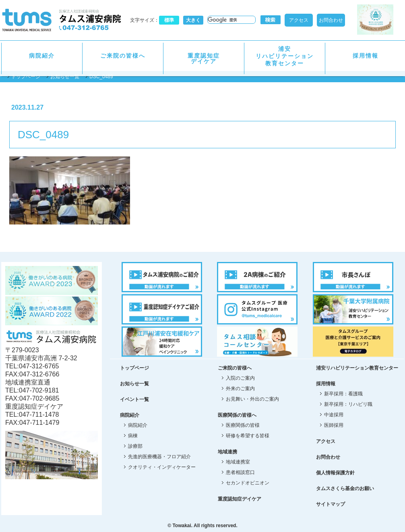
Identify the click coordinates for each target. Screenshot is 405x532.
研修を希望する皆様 (248, 436)
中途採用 (334, 415)
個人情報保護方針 (335, 473)
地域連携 (227, 452)
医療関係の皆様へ (237, 415)
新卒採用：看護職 (343, 394)
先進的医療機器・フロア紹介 (159, 457)
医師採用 (334, 425)
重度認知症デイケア (204, 58)
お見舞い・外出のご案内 (252, 399)
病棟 (133, 436)
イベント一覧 (134, 399)
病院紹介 (42, 56)
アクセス (299, 20)
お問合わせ (331, 20)
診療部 (135, 446)
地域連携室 (238, 462)
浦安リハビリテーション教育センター (285, 56)
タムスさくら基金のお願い (345, 488)
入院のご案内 (240, 378)
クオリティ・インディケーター (162, 467)
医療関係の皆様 (243, 425)
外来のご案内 (240, 389)
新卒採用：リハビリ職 (348, 404)
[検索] (231, 20)
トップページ (26, 77)
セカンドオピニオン (248, 483)
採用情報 (366, 56)
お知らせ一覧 (65, 77)
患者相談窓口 (240, 472)
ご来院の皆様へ (123, 56)
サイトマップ (331, 504)
